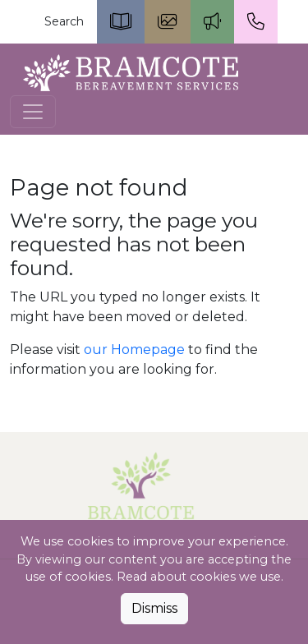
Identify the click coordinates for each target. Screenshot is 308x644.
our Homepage (134, 350)
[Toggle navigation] (33, 112)
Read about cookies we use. (200, 577)
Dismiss (154, 608)
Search (64, 21)
